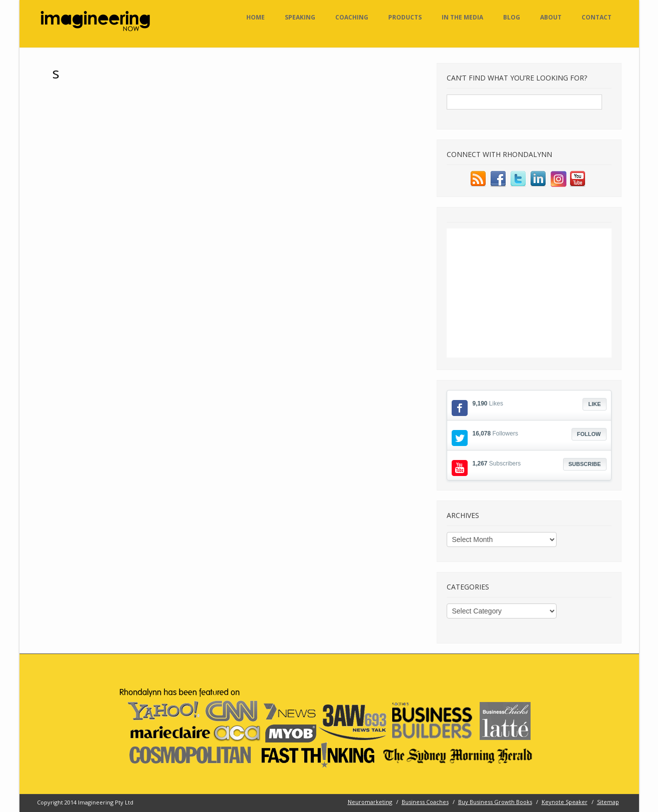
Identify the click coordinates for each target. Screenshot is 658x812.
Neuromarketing (370, 802)
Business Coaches (425, 802)
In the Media (462, 17)
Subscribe (585, 464)
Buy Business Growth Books (495, 802)
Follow (589, 434)
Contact (597, 17)
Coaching (352, 17)
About (551, 17)
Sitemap (608, 802)
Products (405, 17)
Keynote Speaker (565, 802)
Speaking (300, 17)
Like (594, 404)
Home (256, 17)
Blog (512, 17)
